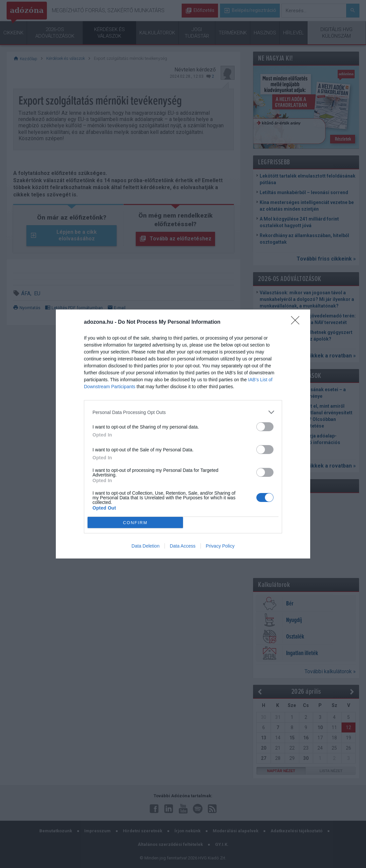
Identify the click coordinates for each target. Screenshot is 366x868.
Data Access (183, 546)
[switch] (265, 427)
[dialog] (183, 434)
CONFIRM (135, 522)
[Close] (297, 322)
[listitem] (183, 412)
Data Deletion (146, 546)
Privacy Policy (220, 546)
